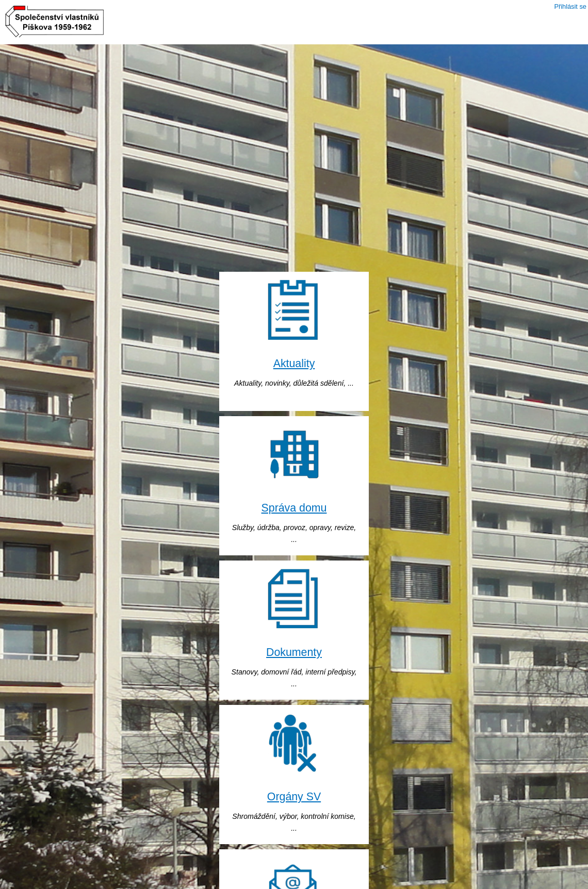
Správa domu (294, 508)
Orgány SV (294, 797)
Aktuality (294, 364)
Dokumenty (294, 652)
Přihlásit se (570, 6)
